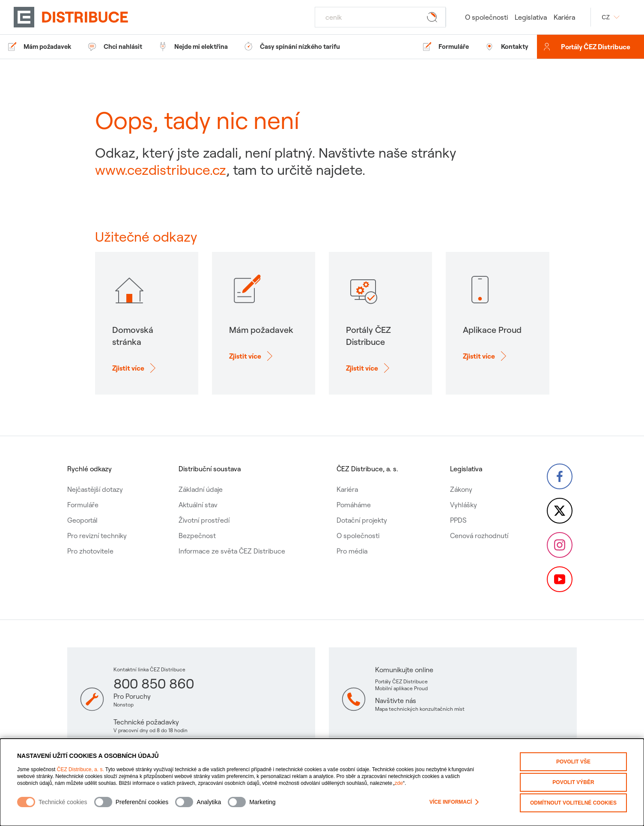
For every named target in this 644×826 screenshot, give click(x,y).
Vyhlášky (464, 505)
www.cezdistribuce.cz (161, 170)
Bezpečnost (197, 536)
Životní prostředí (204, 520)
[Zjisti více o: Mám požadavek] (252, 364)
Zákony (461, 489)
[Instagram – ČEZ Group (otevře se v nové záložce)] (560, 545)
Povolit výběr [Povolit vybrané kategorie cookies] (573, 782)
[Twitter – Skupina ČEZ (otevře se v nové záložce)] (560, 511)
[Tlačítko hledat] (434, 17)
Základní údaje (201, 489)
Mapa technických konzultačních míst (420, 709)
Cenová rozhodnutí (479, 536)
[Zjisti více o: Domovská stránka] (135, 376)
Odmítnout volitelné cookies (573, 803)
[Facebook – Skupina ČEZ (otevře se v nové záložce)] (560, 476)
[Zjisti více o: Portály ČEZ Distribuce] (369, 376)
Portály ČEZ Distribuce (596, 47)
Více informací (454, 802)
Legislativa (531, 17)
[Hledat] (380, 17)
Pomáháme (354, 505)
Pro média (352, 551)
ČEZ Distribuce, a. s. (80, 769)
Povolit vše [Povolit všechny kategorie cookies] (573, 762)
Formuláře (83, 505)
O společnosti (486, 17)
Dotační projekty (362, 520)
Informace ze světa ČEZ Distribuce (232, 551)
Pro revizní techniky (97, 536)
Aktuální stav (198, 505)
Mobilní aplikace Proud (401, 688)
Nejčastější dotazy (95, 489)
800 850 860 (154, 683)
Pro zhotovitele (90, 551)
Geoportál (82, 520)
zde (399, 783)
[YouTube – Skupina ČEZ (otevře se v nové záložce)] (560, 579)
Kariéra (564, 17)
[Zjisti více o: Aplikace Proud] (486, 364)
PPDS (458, 520)
